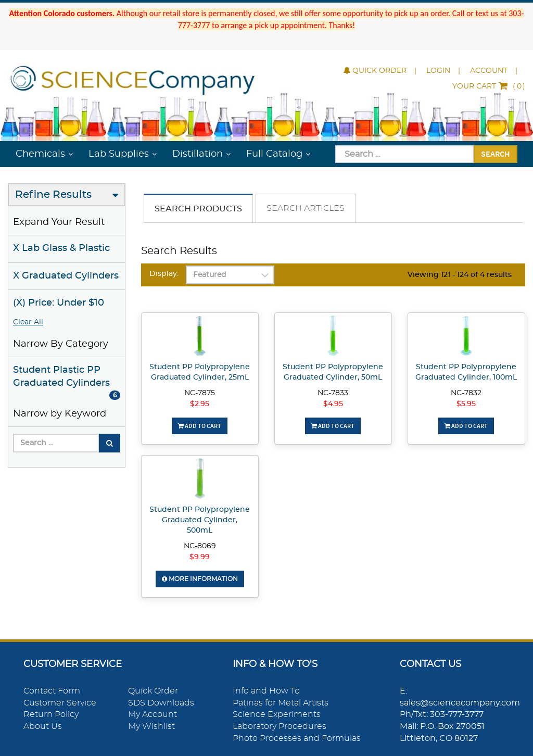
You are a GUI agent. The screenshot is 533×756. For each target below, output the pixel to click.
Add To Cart (200, 426)
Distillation (198, 154)
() (489, 86)
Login (438, 71)
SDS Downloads (161, 703)
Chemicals (40, 154)
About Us (43, 726)
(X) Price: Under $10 (59, 303)
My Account (153, 714)
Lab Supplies (119, 154)
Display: (164, 274)
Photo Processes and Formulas (297, 738)
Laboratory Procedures (280, 726)
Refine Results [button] (53, 195)
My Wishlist (151, 726)
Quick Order (375, 71)
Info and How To (266, 691)
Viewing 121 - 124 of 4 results (460, 275)
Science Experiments (277, 714)
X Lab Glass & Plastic (61, 248)
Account (489, 71)
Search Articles (306, 208)
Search (496, 154)
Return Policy (51, 714)
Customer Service (60, 703)
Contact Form (52, 691)
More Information (200, 579)
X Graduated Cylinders (66, 276)
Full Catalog (274, 154)
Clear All (28, 322)
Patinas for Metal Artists (281, 703)
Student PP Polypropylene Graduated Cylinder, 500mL (200, 520)
